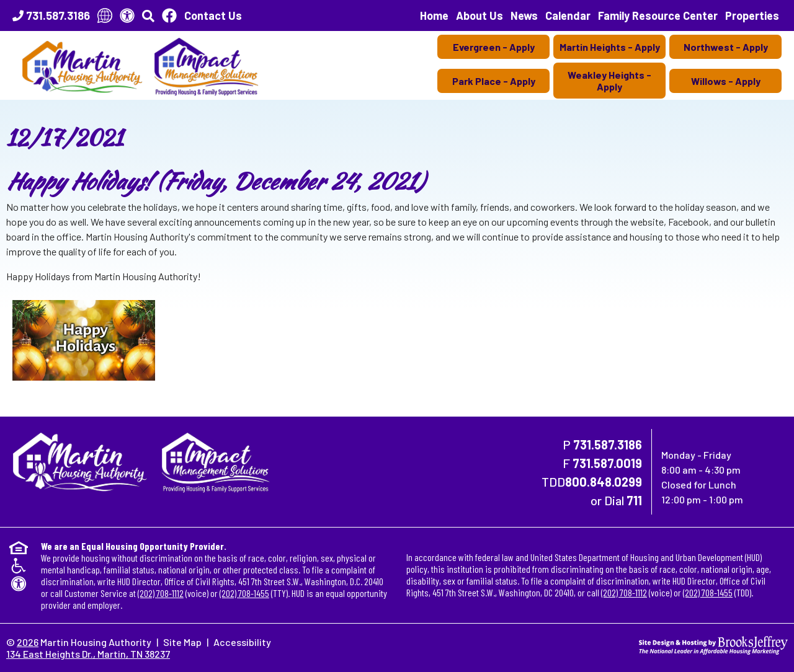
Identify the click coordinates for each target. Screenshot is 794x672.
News (524, 15)
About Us (480, 15)
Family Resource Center (658, 15)
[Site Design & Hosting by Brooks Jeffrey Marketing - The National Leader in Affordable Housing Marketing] (713, 644)
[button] (148, 15)
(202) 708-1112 (161, 593)
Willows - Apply (726, 81)
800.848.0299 (604, 482)
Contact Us (213, 15)
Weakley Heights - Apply (609, 81)
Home (434, 15)
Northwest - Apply (726, 47)
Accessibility (242, 642)
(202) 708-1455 (244, 593)
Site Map (182, 642)
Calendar (568, 15)
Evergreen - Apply (494, 47)
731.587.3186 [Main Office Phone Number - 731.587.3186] (608, 444)
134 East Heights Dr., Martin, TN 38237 (88, 654)
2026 (28, 642)
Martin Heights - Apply (610, 47)
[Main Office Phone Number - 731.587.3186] (51, 15)
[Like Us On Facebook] (169, 15)
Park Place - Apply (494, 81)
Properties (752, 15)
